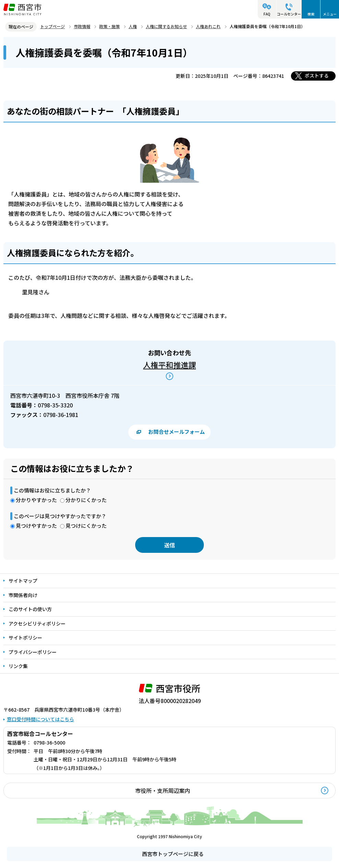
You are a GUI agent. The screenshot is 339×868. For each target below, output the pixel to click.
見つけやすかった (36, 526)
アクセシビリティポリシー (37, 623)
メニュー (330, 14)
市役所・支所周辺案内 (163, 790)
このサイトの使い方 (30, 609)
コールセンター (289, 14)
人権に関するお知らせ (166, 26)
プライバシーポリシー (33, 652)
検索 (311, 14)
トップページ (52, 26)
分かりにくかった (86, 500)
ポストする (317, 75)
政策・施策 (109, 26)
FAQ (267, 14)
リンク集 (18, 666)
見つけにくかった (86, 526)
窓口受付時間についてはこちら (40, 719)
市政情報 (82, 26)
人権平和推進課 (169, 365)
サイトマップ (23, 581)
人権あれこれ (208, 26)
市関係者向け (23, 595)
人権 (133, 26)
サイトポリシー (25, 638)
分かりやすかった (36, 500)
